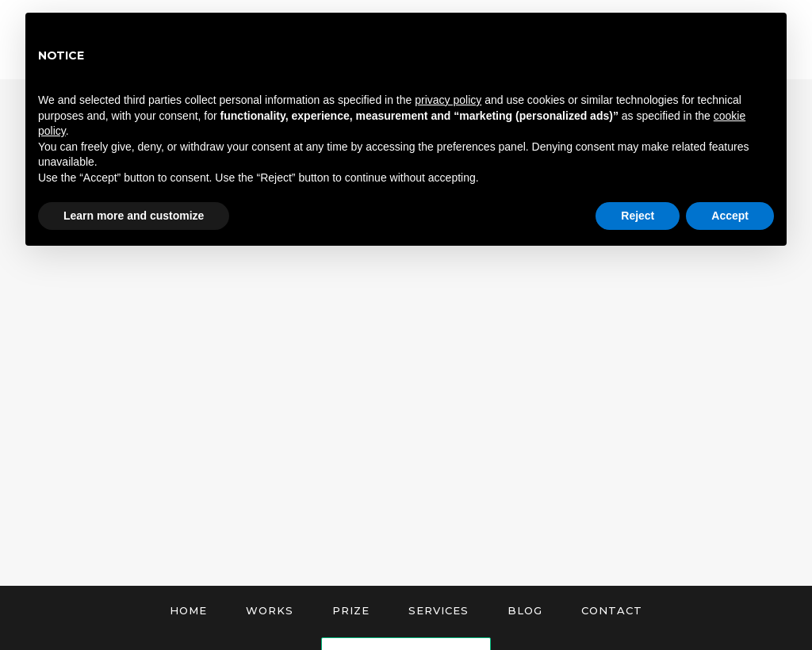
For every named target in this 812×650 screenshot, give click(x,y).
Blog (525, 610)
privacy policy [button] (448, 100)
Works (270, 610)
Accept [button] (730, 216)
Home (188, 610)
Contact (612, 610)
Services (439, 610)
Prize (351, 610)
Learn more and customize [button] (134, 216)
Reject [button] (638, 216)
